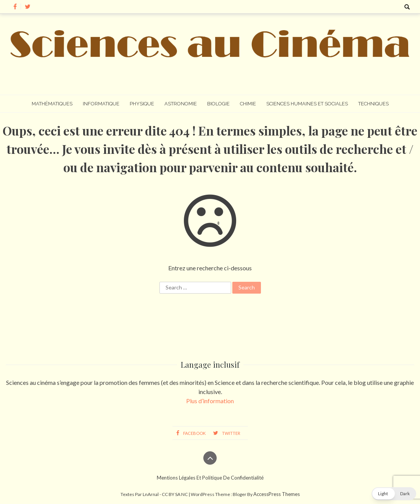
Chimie (248, 104)
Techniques (373, 104)
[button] (394, 494)
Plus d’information (210, 401)
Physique (142, 104)
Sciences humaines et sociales (307, 104)
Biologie (218, 104)
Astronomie (181, 104)
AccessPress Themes (277, 494)
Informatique (101, 104)
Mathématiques (52, 104)
